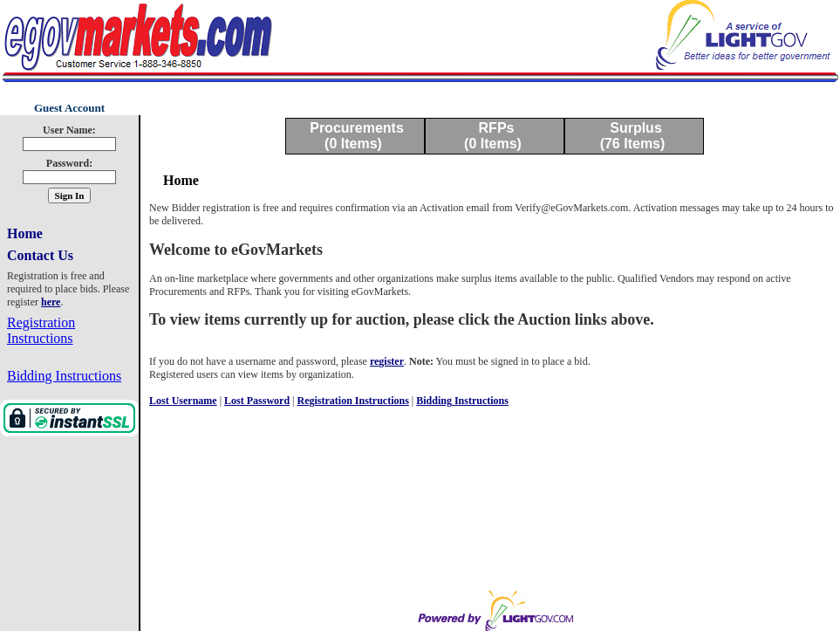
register (387, 361)
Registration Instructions (41, 330)
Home (25, 233)
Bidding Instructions (64, 376)
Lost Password (257, 401)
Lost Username (183, 401)
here (51, 302)
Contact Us (40, 255)
